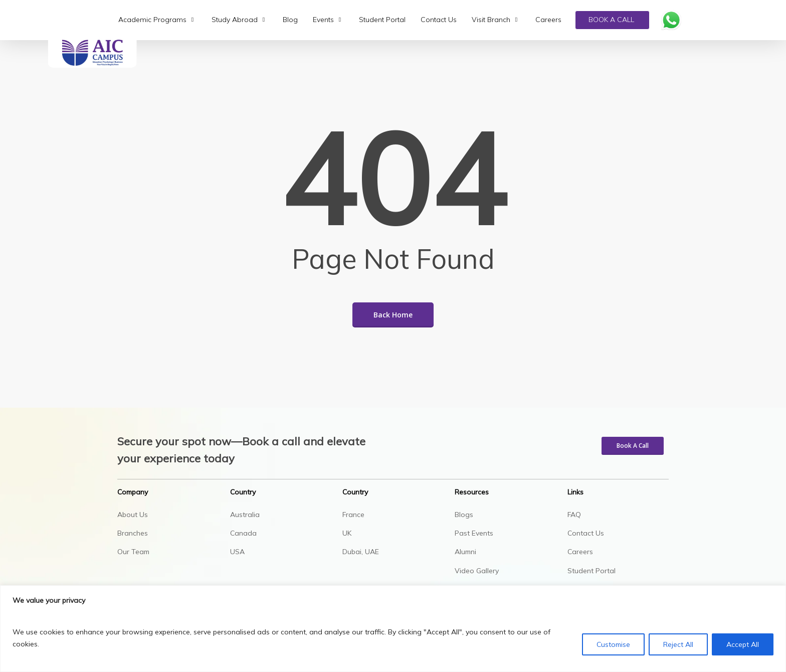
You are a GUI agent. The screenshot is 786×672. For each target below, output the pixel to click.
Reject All (678, 644)
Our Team (133, 552)
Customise (613, 644)
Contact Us (586, 533)
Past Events (474, 533)
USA (237, 552)
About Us (133, 515)
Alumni (465, 552)
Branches (133, 533)
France (353, 515)
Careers (580, 552)
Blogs (464, 515)
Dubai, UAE (361, 552)
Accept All (743, 644)
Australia (245, 515)
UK (347, 533)
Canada (243, 533)
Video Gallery (477, 571)
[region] (393, 629)
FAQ (574, 515)
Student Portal (592, 571)
